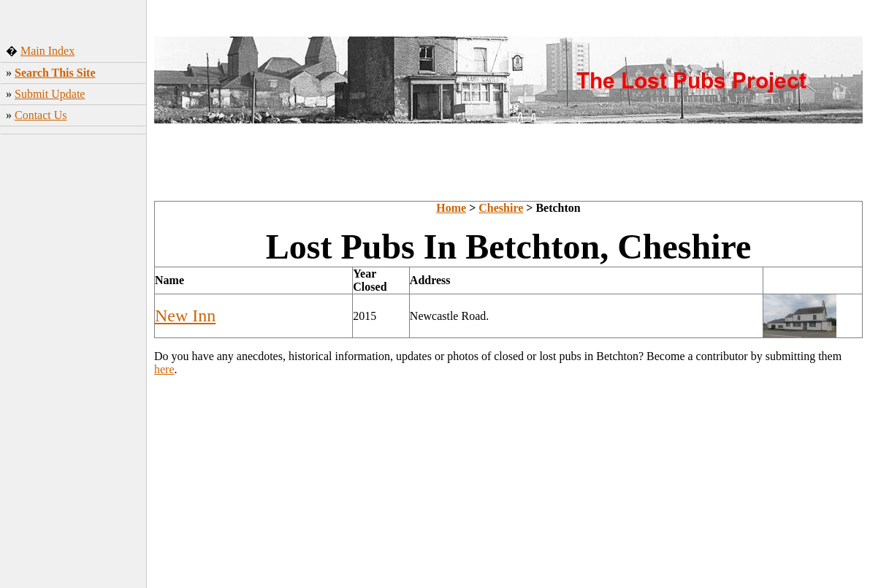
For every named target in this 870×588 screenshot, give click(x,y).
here (164, 369)
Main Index (47, 51)
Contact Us (41, 115)
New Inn (185, 316)
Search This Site (55, 73)
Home (451, 208)
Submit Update (50, 94)
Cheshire (501, 208)
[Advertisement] (73, 357)
